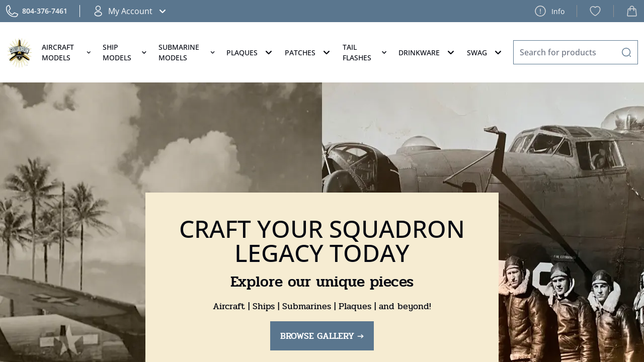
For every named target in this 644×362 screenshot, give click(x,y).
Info (549, 11)
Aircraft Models (67, 52)
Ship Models (126, 52)
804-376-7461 (45, 11)
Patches (309, 52)
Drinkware (428, 52)
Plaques (251, 52)
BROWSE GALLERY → (322, 336)
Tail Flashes (366, 52)
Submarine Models (187, 52)
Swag (486, 52)
